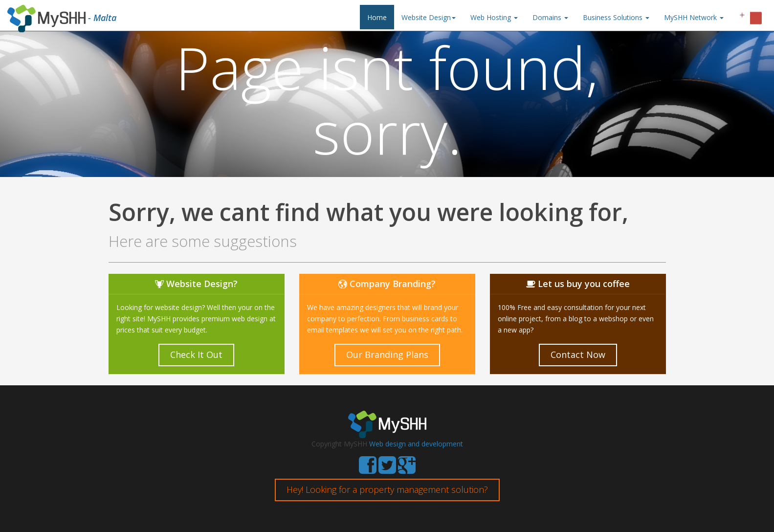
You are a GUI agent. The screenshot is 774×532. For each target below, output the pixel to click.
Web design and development (416, 444)
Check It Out (196, 355)
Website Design (429, 17)
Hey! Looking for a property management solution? (387, 489)
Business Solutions (616, 17)
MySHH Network (694, 17)
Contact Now (578, 355)
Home (377, 17)
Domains (550, 17)
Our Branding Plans (387, 355)
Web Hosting (494, 17)
